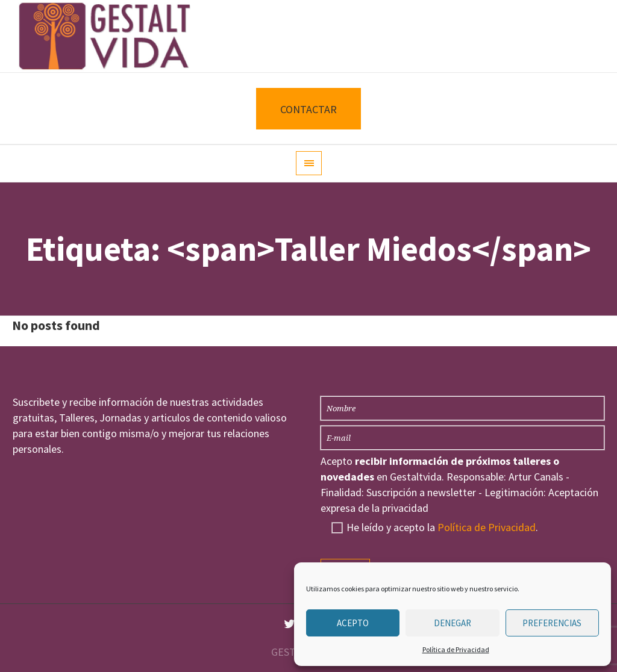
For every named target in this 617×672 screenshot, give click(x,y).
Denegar (453, 623)
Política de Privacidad (456, 649)
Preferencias (552, 623)
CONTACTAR (308, 109)
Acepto (353, 623)
